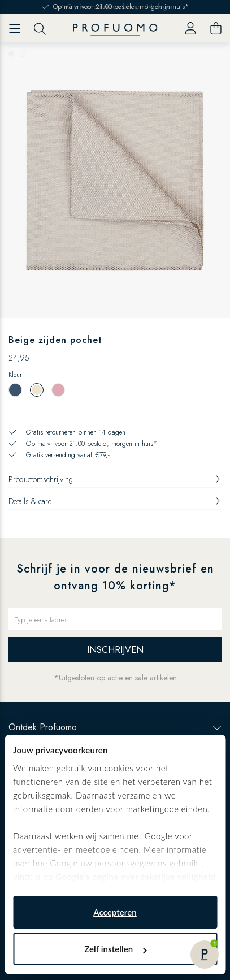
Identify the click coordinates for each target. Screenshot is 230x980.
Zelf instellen (115, 949)
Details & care (115, 501)
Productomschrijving (115, 479)
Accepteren (115, 912)
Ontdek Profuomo (115, 727)
